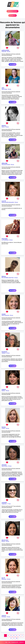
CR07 (3, 88)
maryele (4, 314)
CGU (9, 642)
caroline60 (4, 503)
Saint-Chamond (5, 315)
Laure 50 (4, 201)
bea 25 (3, 578)
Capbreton (4, 504)
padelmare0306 (5, 50)
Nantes (3, 391)
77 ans (9, 504)
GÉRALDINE (4, 163)
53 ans (16, 278)
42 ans (11, 315)
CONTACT (22, 642)
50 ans (7, 127)
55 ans (10, 466)
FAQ (6, 642)
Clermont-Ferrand (6, 165)
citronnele (4, 465)
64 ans (11, 240)
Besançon (4, 579)
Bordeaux (4, 617)
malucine (4, 616)
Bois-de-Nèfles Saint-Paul (8, 278)
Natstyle (4, 427)
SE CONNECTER (12, 15)
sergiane (4, 389)
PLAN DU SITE (15, 642)
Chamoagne (5, 239)
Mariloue (4, 276)
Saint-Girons (5, 466)
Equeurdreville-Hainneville (8, 202)
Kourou (3, 541)
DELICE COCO (5, 540)
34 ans (7, 541)
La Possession (5, 240)
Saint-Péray (4, 89)
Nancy (3, 127)
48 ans (7, 391)
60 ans (9, 579)
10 (17, 638)
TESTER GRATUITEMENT (12, 11)
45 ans (8, 353)
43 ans (9, 52)
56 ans (12, 165)
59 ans (9, 89)
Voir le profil (12, 64)
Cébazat (4, 353)
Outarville (4, 52)
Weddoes (4, 126)
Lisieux (3, 428)
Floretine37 (4, 352)
